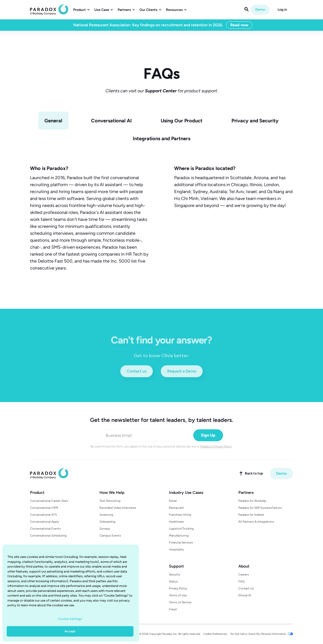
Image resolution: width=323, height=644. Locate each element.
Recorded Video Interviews (118, 508)
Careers (244, 575)
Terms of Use (178, 595)
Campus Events (110, 536)
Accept (70, 631)
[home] (49, 10)
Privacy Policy (178, 588)
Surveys (105, 529)
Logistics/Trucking (181, 529)
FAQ (241, 581)
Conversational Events (45, 529)
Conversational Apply (45, 522)
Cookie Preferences (215, 634)
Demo (260, 10)
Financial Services (181, 542)
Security (175, 575)
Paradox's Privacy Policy (216, 446)
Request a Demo (182, 371)
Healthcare (176, 522)
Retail (173, 501)
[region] (71, 593)
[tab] (53, 121)
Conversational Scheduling (48, 536)
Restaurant (177, 508)
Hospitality (176, 549)
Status (173, 581)
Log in (282, 10)
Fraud (173, 609)
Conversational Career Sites (49, 501)
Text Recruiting (110, 501)
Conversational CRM (44, 508)
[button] (81, 10)
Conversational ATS (43, 515)
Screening (106, 515)
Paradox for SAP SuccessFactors (260, 508)
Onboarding (107, 522)
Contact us (137, 371)
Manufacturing (179, 536)
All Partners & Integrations (256, 522)
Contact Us (246, 588)
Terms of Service (180, 602)
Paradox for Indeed (251, 515)
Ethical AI (245, 595)
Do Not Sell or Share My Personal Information (258, 634)
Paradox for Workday (252, 501)
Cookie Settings (70, 619)
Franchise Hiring (180, 515)
